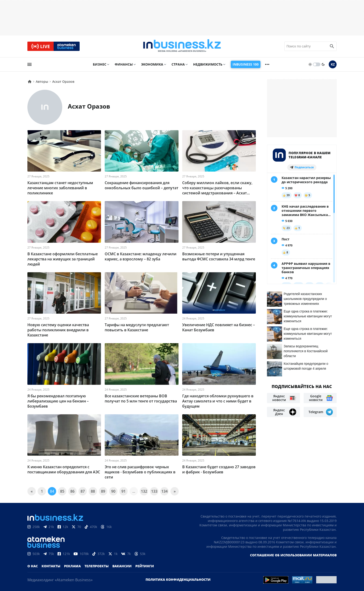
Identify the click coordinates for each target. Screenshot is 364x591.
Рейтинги (145, 566)
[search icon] (332, 46)
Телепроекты (97, 566)
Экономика (152, 64)
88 (93, 491)
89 (103, 491)
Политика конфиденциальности (178, 579)
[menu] (29, 64)
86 (72, 491)
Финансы (124, 64)
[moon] (323, 64)
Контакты (51, 566)
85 (62, 491)
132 (144, 491)
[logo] (182, 46)
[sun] (310, 64)
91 (123, 491)
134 (164, 491)
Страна (178, 64)
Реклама (72, 566)
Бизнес (100, 64)
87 (83, 491)
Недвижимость (208, 64)
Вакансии (122, 566)
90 (113, 491)
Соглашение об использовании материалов (293, 555)
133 (154, 491)
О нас (33, 566)
